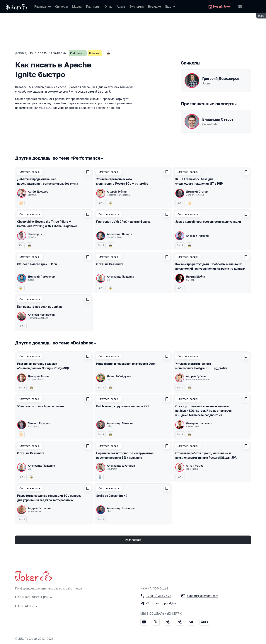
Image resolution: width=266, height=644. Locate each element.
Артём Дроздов (38, 192)
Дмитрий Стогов (197, 192)
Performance (78, 53)
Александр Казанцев (121, 508)
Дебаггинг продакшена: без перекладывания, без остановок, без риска (48, 181)
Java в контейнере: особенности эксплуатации (208, 222)
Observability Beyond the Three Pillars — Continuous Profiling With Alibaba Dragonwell (47, 224)
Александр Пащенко (121, 277)
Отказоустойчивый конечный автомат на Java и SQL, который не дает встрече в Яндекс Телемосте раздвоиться (203, 411)
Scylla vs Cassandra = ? (112, 496)
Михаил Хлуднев (39, 423)
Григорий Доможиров (221, 79)
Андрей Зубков (117, 192)
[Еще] (171, 7)
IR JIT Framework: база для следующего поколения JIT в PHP (199, 181)
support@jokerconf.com (203, 596)
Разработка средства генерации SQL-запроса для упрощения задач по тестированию (49, 498)
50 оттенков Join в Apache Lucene (41, 406)
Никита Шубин (196, 277)
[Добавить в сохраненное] (88, 172)
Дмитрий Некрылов (199, 423)
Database (95, 53)
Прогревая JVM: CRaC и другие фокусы (124, 222)
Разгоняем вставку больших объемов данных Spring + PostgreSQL (43, 366)
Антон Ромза (195, 466)
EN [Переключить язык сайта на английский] (240, 7)
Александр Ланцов (120, 234)
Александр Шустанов (121, 466)
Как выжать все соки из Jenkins (40, 307)
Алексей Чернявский (42, 315)
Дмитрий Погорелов (41, 277)
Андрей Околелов (40, 508)
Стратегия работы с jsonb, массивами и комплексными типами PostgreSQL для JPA (206, 455)
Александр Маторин (120, 423)
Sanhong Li (35, 234)
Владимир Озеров (218, 119)
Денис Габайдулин (119, 376)
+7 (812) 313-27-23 (159, 596)
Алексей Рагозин (197, 236)
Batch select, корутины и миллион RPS (123, 406)
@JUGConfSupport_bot (161, 603)
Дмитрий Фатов (38, 376)
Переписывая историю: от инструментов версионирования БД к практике (125, 455)
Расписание (133, 540)
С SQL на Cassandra (110, 264)
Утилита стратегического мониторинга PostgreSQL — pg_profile (122, 181)
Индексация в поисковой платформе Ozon (126, 364)
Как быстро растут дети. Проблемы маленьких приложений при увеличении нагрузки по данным (210, 266)
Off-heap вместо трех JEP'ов (37, 264)
